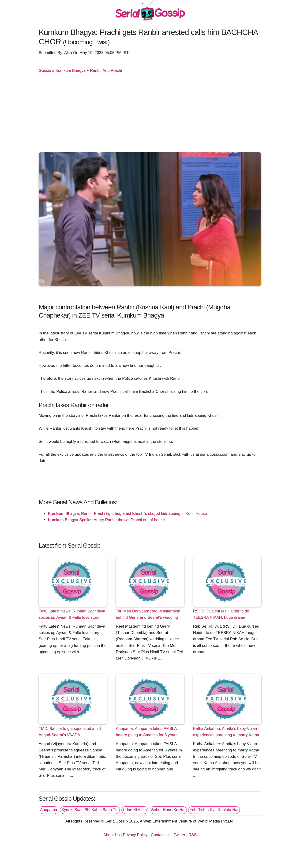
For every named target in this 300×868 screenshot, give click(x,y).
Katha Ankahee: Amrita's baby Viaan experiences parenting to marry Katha (226, 732)
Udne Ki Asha (135, 810)
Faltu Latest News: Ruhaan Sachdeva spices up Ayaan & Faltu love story (72, 614)
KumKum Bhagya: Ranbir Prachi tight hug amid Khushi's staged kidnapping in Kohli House (127, 514)
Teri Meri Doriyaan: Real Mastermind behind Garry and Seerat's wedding (148, 614)
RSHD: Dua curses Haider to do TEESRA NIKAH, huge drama (221, 614)
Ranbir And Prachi (106, 70)
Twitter (180, 835)
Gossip (45, 70)
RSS (193, 835)
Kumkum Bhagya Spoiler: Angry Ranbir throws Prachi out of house (106, 520)
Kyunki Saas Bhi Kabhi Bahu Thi (90, 810)
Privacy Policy (135, 835)
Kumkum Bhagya (70, 70)
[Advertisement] (150, 115)
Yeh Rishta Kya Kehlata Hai (214, 810)
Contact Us (161, 835)
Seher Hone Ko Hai (168, 810)
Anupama (49, 810)
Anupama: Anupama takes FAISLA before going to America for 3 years (147, 732)
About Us (112, 835)
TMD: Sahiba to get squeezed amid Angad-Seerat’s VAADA (70, 732)
